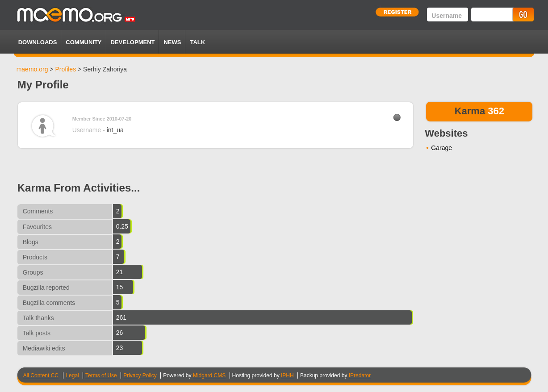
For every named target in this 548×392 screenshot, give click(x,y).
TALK (197, 42)
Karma (470, 111)
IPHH (287, 375)
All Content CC (41, 375)
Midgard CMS (209, 375)
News (172, 42)
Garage (441, 148)
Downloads (38, 42)
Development (133, 42)
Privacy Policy (140, 375)
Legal (72, 375)
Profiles (65, 69)
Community (84, 42)
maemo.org (32, 69)
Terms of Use (101, 375)
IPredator (360, 375)
